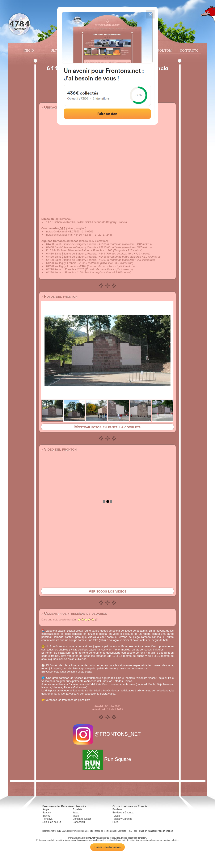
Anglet (46, 809)
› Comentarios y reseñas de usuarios (74, 613)
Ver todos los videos (108, 591)
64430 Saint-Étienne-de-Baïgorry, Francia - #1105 (76, 244)
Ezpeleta (78, 809)
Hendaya (47, 819)
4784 (19, 24)
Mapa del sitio (87, 831)
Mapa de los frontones (106, 831)
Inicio (29, 50)
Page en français (147, 831)
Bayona (47, 813)
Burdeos (117, 809)
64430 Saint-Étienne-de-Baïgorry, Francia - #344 (76, 254)
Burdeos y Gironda (123, 813)
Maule (76, 816)
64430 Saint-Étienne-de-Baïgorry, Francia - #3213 (76, 247)
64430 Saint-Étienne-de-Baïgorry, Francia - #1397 (76, 260)
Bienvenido (73, 831)
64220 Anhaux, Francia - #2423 (65, 269)
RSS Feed (132, 831)
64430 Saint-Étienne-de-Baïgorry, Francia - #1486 (76, 257)
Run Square (107, 759)
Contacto (187, 50)
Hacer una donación (107, 847)
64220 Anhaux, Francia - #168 (64, 272)
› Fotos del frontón (59, 296)
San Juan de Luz (52, 822)
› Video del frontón (59, 449)
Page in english (165, 831)
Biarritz (46, 816)
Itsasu (76, 813)
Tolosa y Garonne (122, 819)
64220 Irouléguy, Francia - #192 (65, 263)
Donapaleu (79, 822)
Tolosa (116, 816)
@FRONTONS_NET (108, 734)
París (115, 822)
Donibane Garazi (82, 819)
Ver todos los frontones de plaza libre (68, 700)
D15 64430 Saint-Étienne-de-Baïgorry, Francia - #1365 (79, 250)
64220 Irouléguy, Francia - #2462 (66, 266)
